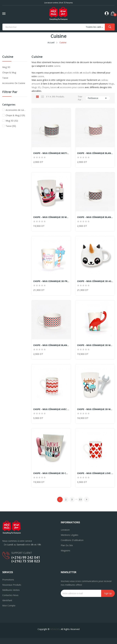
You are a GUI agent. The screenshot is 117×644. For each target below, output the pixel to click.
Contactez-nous (10, 595)
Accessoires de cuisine (14, 83)
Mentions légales (70, 535)
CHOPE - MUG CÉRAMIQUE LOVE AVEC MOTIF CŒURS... (95, 473)
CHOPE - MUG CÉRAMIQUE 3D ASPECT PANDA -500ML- (95, 281)
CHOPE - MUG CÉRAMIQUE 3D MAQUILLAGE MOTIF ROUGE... (51, 217)
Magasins (66, 550)
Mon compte (9, 606)
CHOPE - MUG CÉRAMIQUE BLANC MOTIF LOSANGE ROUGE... (95, 153)
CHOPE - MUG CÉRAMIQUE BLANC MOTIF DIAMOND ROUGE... (51, 345)
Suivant (87, 500)
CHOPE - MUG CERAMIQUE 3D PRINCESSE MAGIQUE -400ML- (51, 281)
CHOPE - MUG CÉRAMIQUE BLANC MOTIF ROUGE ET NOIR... (95, 217)
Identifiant (7, 600)
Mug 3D (6, 67)
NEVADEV (55, 629)
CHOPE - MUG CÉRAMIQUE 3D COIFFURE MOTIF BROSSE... (51, 473)
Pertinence (98, 98)
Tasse (5, 78)
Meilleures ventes (11, 590)
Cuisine (8, 57)
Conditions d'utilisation (72, 540)
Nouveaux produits (12, 585)
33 (80, 499)
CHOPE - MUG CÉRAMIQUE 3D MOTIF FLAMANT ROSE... (95, 345)
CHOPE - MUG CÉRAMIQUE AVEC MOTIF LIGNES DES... (51, 409)
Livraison (65, 530)
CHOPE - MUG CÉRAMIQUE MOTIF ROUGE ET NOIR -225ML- (51, 153)
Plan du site (67, 545)
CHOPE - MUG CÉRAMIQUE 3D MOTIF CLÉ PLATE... (95, 409)
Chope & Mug (9, 72)
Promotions (8, 580)
